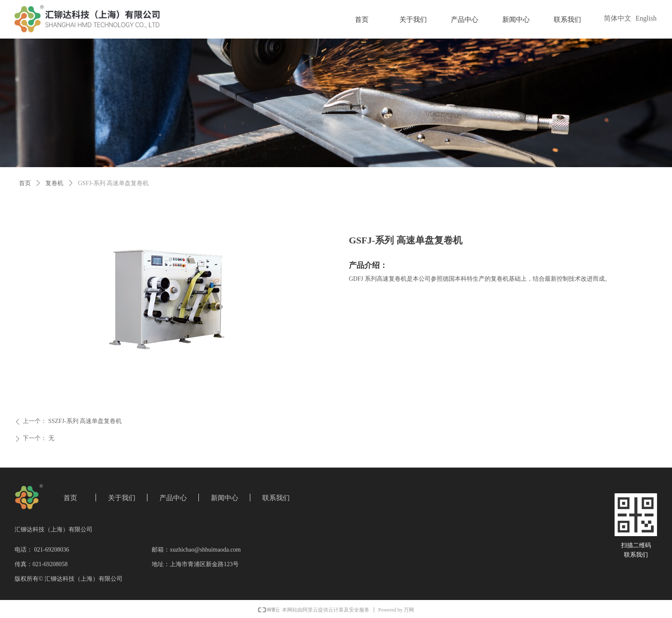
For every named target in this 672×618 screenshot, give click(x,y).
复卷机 (54, 183)
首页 (25, 183)
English (646, 18)
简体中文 (618, 18)
